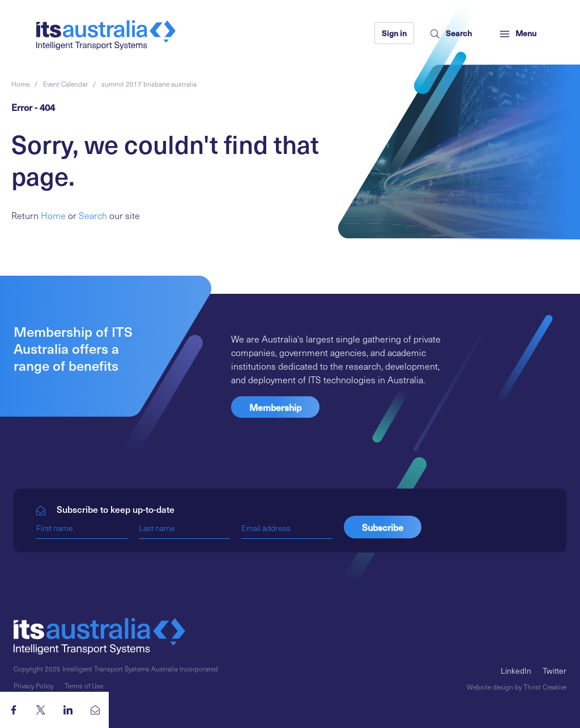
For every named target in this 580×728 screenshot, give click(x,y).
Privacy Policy (33, 686)
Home (53, 215)
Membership (275, 407)
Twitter (555, 671)
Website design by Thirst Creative (517, 687)
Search (93, 215)
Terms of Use (84, 686)
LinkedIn (516, 671)
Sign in (394, 33)
